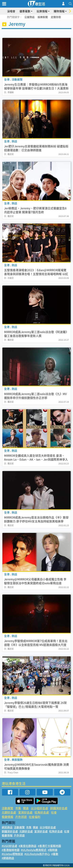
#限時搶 (53, 850)
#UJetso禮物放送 (12, 854)
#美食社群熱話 (28, 846)
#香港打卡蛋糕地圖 (49, 846)
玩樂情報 (42, 11)
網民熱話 (7, 827)
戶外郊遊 (21, 817)
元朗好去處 (9, 812)
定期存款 (56, 17)
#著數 (55, 854)
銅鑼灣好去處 (59, 808)
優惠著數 (25, 11)
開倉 (26, 808)
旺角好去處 (42, 812)
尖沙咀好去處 (39, 808)
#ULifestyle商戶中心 (37, 854)
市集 (18, 808)
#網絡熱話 (8, 858)
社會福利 (35, 817)
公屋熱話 (29, 17)
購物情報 (59, 11)
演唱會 (11, 11)
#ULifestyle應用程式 (34, 850)
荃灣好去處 (25, 812)
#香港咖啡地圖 (11, 850)
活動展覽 (7, 808)
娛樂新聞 (43, 17)
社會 (54, 812)
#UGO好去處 (9, 846)
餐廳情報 (7, 817)
